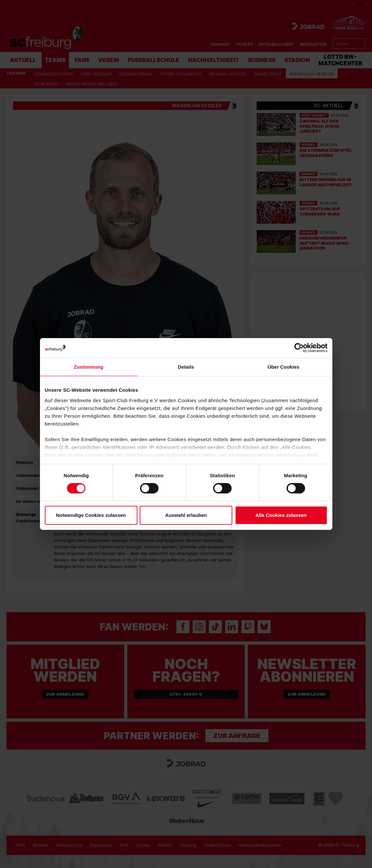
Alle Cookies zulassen (281, 515)
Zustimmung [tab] (89, 367)
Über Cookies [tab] (284, 367)
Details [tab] (186, 367)
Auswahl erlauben (186, 515)
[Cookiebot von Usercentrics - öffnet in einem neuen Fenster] (299, 348)
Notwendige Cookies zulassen (91, 515)
